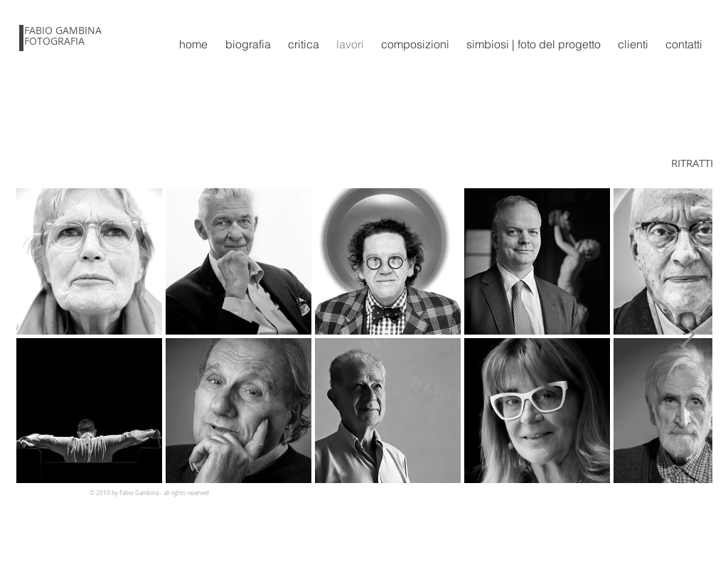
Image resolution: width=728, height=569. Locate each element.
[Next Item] (688, 335)
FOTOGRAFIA (54, 41)
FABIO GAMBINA (63, 30)
